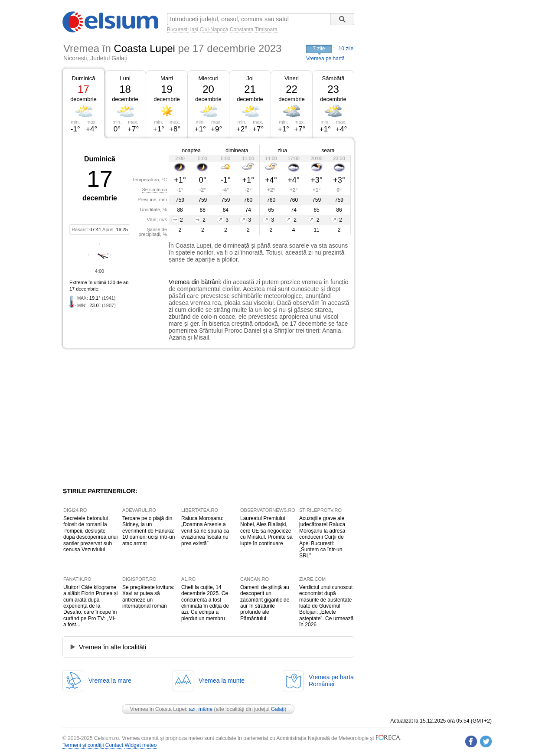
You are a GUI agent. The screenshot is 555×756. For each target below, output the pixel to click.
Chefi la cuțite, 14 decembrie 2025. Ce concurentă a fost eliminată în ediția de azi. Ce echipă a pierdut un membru (205, 603)
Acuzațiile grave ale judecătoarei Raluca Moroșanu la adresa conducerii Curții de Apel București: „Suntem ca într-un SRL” (322, 537)
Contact (114, 745)
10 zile (346, 49)
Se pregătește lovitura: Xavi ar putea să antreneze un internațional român (148, 597)
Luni (125, 78)
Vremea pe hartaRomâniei (331, 681)
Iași (194, 29)
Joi (250, 78)
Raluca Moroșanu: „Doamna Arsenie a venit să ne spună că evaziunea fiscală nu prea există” (205, 531)
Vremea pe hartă (325, 59)
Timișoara (266, 29)
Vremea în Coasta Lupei (158, 709)
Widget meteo (140, 745)
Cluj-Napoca (214, 29)
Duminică (83, 78)
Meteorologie (354, 738)
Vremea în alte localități (113, 647)
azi (192, 709)
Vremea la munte (222, 681)
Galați (278, 709)
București (178, 29)
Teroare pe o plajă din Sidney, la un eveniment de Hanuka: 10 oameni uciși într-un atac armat (149, 531)
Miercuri (208, 78)
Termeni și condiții (83, 745)
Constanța (242, 29)
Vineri (292, 78)
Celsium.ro (106, 738)
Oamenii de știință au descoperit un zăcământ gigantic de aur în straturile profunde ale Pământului (265, 603)
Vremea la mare (110, 681)
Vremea (179, 282)
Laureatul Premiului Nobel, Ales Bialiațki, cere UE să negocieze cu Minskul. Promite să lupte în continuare (266, 531)
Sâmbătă (333, 78)
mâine (205, 709)
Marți (167, 78)
